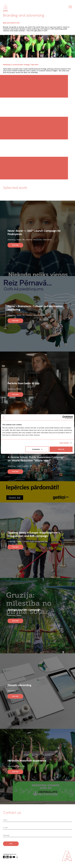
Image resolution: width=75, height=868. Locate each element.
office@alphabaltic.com (10, 854)
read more (15, 245)
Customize (37, 449)
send (11, 844)
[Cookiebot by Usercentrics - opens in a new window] (64, 417)
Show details (64, 443)
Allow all (61, 449)
